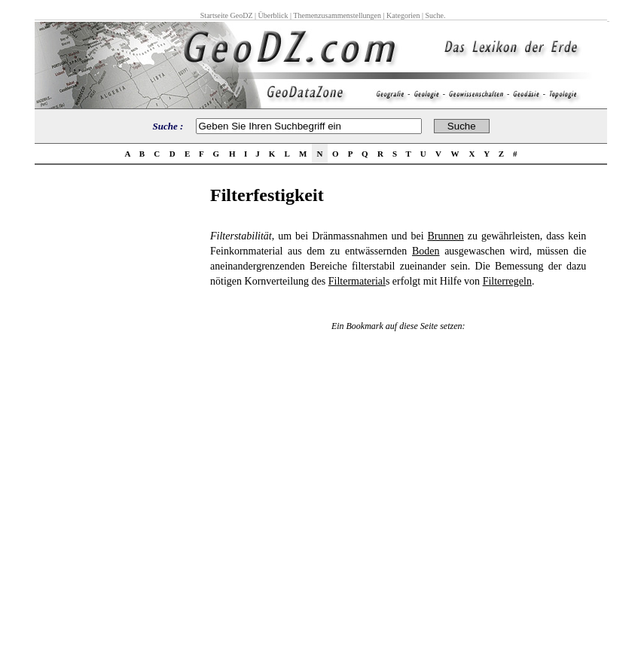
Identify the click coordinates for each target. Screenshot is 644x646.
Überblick (273, 15)
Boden (426, 251)
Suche (434, 15)
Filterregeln (507, 281)
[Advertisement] (118, 411)
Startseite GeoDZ (227, 15)
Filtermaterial (357, 281)
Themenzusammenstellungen (337, 15)
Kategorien (403, 15)
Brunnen (446, 236)
